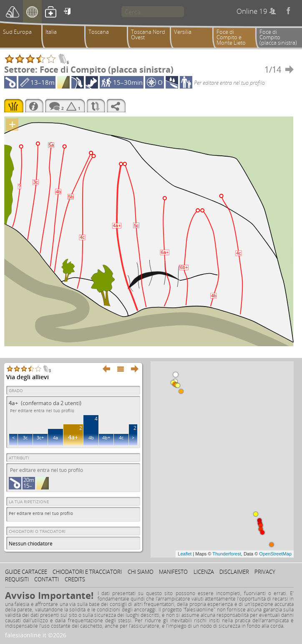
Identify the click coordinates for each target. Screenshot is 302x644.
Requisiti (17, 579)
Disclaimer (234, 572)
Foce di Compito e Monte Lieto (231, 37)
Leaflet (185, 554)
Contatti (47, 579)
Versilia (183, 32)
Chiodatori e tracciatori (87, 572)
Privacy (265, 572)
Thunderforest (226, 554)
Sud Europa (17, 32)
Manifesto (173, 572)
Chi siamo (141, 572)
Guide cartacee (26, 572)
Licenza (204, 572)
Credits (75, 579)
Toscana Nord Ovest (148, 34)
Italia (51, 32)
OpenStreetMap (275, 554)
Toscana (99, 32)
